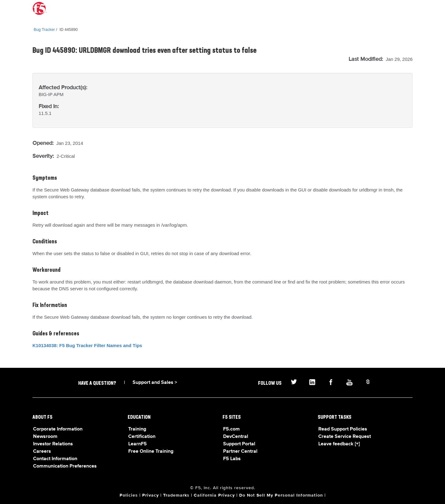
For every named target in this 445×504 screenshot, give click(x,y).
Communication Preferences (65, 466)
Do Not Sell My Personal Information (281, 495)
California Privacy (214, 495)
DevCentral (236, 437)
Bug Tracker (44, 29)
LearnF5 (138, 444)
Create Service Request (345, 437)
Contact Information (55, 459)
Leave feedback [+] (339, 444)
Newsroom (45, 437)
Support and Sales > (155, 383)
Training (137, 429)
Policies (129, 495)
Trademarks (176, 495)
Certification (142, 437)
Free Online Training (151, 451)
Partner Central (240, 451)
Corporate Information (58, 429)
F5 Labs (232, 459)
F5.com (231, 429)
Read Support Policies (343, 429)
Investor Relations (53, 444)
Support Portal (239, 444)
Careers (42, 451)
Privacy (150, 495)
